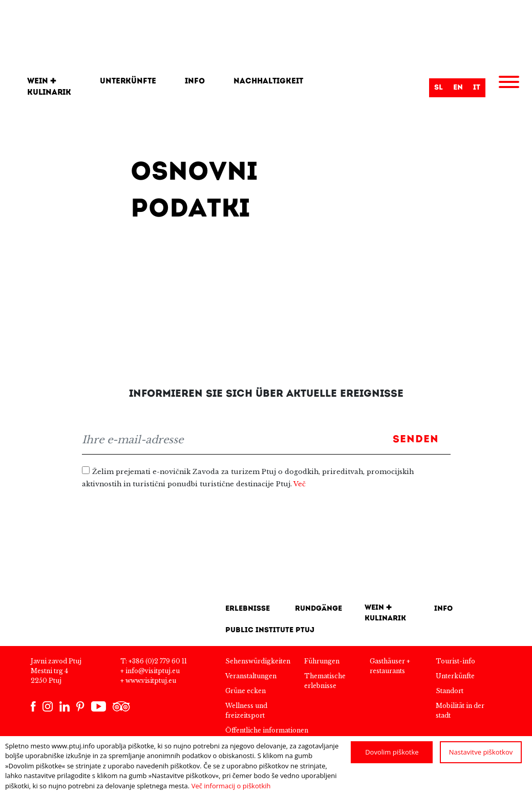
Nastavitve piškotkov (481, 752)
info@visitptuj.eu (153, 671)
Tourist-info (455, 661)
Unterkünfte (128, 82)
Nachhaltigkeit (268, 82)
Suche (416, 89)
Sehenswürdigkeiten (258, 661)
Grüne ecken (246, 691)
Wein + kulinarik (49, 88)
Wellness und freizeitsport (246, 711)
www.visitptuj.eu (151, 681)
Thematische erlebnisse (325, 681)
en (458, 88)
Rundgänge (318, 609)
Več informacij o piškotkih (231, 786)
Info (195, 82)
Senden (416, 440)
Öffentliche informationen (267, 730)
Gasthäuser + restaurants (390, 666)
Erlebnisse (248, 609)
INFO (443, 609)
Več (300, 484)
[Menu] (509, 83)
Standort (450, 691)
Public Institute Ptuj (270, 630)
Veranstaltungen (251, 676)
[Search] (371, 88)
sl (439, 88)
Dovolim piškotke (392, 752)
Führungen (322, 661)
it (477, 88)
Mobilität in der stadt (460, 711)
